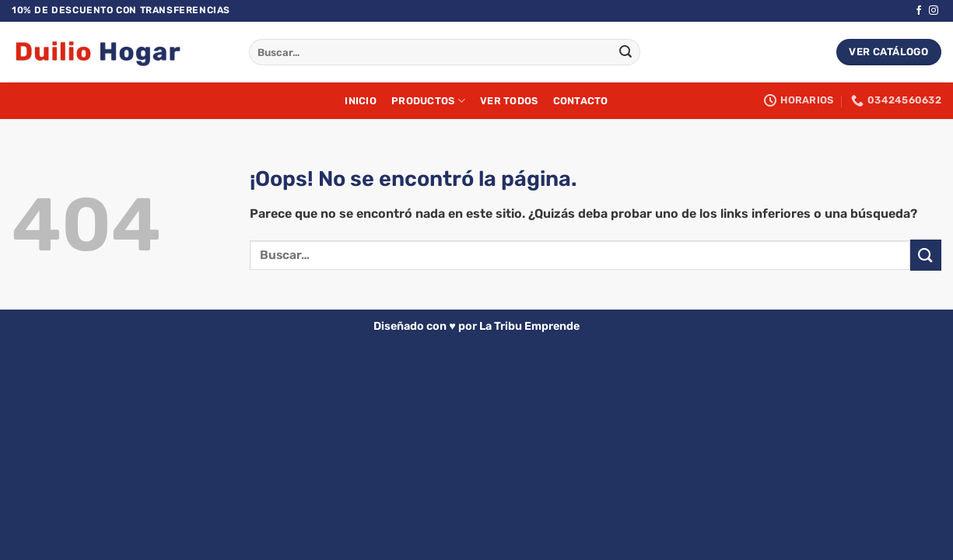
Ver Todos (509, 101)
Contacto (581, 101)
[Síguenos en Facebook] (919, 11)
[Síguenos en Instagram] (934, 11)
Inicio (361, 101)
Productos (428, 101)
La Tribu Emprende (529, 326)
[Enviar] (625, 52)
